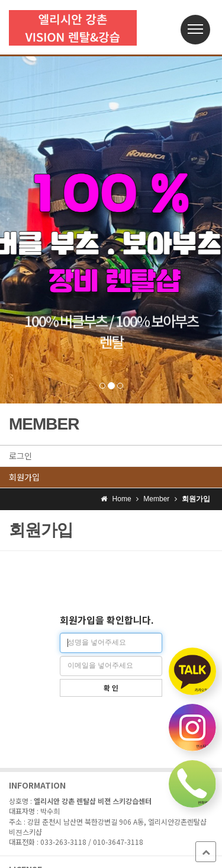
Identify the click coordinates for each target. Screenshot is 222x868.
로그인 (20, 456)
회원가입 (24, 477)
